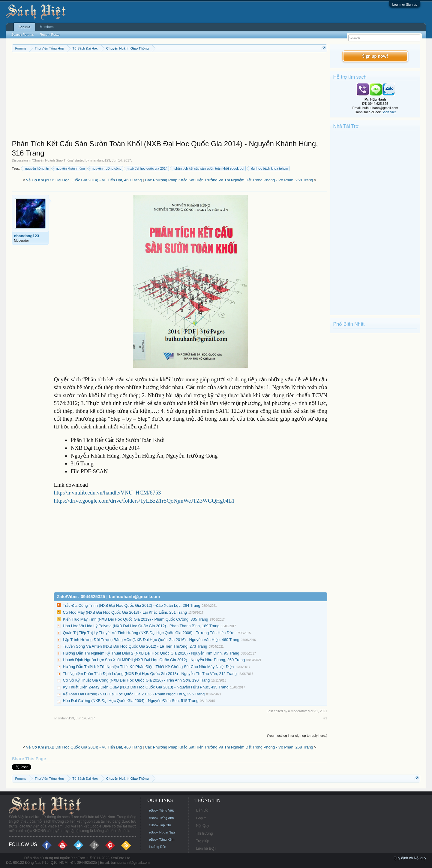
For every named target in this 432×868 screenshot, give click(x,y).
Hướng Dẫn (157, 847)
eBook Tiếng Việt (161, 810)
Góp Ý (201, 818)
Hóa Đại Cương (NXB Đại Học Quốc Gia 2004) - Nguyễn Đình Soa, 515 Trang (130, 701)
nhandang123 (100, 160)
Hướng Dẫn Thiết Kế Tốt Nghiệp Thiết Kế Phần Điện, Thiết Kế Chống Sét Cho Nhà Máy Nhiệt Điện (148, 667)
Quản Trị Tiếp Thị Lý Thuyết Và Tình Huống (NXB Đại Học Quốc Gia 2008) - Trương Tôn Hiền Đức (148, 633)
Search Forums (22, 35)
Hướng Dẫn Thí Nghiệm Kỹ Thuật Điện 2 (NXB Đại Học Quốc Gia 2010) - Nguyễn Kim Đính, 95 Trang (151, 653)
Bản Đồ (202, 810)
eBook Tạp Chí (160, 825)
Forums (24, 27)
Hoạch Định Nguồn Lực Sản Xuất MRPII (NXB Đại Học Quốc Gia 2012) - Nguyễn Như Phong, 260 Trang (154, 660)
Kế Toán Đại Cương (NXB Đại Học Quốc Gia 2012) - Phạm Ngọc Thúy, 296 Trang (134, 694)
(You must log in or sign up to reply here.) (297, 736)
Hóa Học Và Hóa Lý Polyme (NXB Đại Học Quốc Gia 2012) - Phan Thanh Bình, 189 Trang (141, 626)
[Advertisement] (169, 97)
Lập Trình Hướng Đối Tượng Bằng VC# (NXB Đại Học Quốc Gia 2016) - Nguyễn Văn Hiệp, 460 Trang (151, 640)
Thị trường (204, 833)
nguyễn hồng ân (36, 168)
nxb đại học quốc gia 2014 (147, 168)
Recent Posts (50, 35)
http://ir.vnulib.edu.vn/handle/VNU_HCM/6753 (107, 493)
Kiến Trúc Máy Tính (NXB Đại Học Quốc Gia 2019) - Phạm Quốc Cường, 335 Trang (135, 619)
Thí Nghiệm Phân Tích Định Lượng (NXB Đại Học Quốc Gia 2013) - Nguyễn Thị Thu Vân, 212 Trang (150, 674)
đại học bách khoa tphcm (269, 168)
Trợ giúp (202, 841)
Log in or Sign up (405, 5)
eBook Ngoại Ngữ (162, 832)
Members (47, 27)
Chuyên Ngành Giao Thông (53, 160)
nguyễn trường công (106, 168)
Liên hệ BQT (206, 848)
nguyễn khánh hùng (69, 168)
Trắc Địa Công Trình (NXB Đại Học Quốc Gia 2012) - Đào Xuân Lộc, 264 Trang (131, 605)
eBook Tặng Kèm (162, 839)
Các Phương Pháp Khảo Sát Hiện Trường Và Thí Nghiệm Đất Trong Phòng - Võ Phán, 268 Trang (229, 180)
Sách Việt (389, 112)
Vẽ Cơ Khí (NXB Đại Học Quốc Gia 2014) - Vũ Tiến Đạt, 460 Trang (84, 180)
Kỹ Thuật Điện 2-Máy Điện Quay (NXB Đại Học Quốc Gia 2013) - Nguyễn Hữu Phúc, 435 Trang (145, 687)
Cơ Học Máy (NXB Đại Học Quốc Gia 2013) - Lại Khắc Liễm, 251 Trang (125, 612)
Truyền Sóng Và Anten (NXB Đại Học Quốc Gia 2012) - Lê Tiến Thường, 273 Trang (135, 646)
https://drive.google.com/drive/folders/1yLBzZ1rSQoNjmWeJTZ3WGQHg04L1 (144, 501)
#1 (325, 718)
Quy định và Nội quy (410, 858)
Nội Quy (202, 826)
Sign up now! (375, 56)
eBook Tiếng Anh (161, 818)
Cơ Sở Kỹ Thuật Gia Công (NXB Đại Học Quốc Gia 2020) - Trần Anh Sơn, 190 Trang (136, 680)
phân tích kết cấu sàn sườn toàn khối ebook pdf (208, 168)
